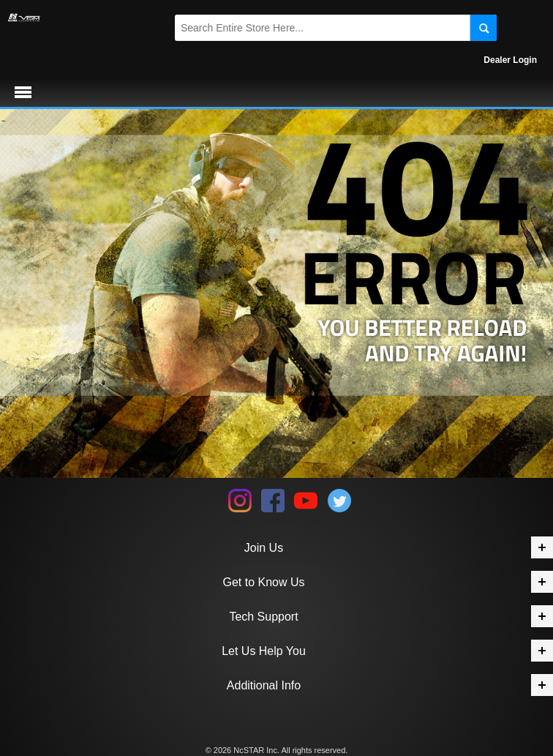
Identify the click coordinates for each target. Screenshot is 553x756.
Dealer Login (510, 60)
